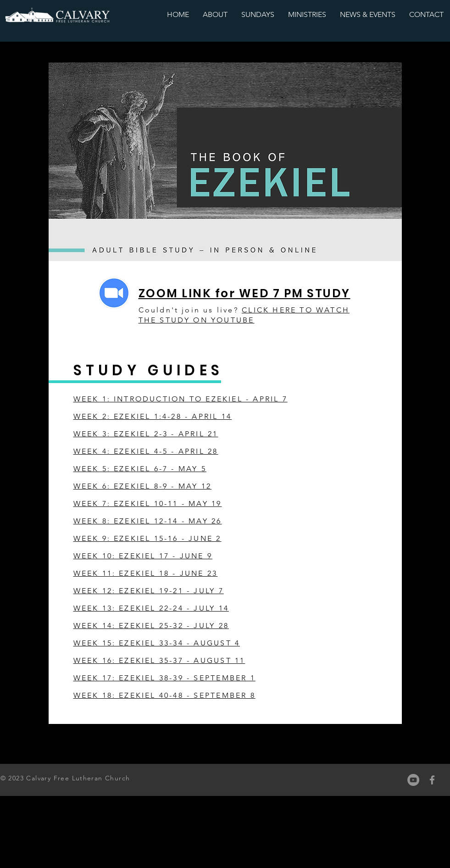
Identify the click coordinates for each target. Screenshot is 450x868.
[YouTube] (413, 780)
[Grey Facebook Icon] (432, 780)
